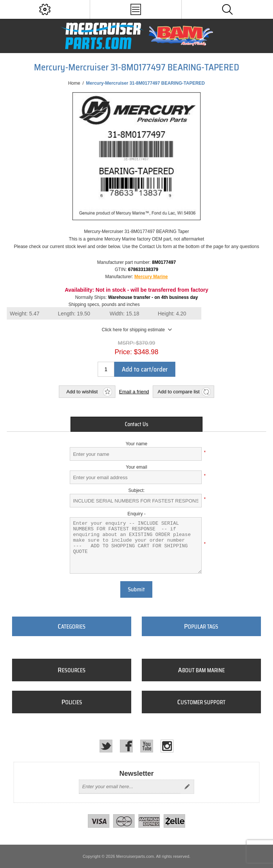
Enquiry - (136, 514)
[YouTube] (147, 746)
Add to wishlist (82, 392)
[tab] (136, 424)
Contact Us (136, 424)
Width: (125, 314)
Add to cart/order (145, 369)
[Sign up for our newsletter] (130, 787)
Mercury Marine (151, 277)
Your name (136, 444)
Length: (74, 314)
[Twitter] (106, 746)
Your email (136, 467)
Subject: (136, 490)
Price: (123, 352)
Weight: (25, 314)
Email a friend (134, 392)
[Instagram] (167, 746)
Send (187, 787)
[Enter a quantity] (106, 369)
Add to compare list (179, 392)
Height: (172, 314)
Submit (136, 589)
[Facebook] (126, 746)
